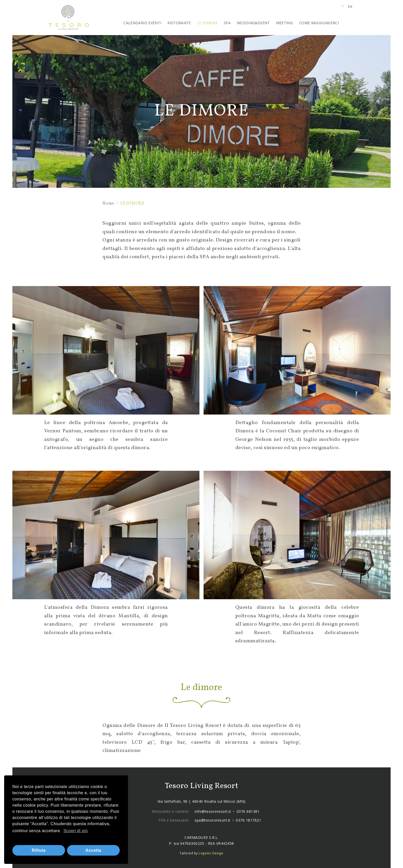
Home (108, 204)
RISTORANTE (179, 23)
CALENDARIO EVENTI (142, 23)
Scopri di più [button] (76, 831)
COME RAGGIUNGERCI (319, 23)
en (350, 7)
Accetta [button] (93, 850)
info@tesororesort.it (213, 811)
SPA (227, 23)
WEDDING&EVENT (253, 23)
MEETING (284, 23)
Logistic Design (211, 853)
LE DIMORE (207, 23)
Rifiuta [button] (39, 850)
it (342, 7)
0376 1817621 (248, 820)
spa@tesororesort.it (212, 820)
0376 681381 (248, 811)
